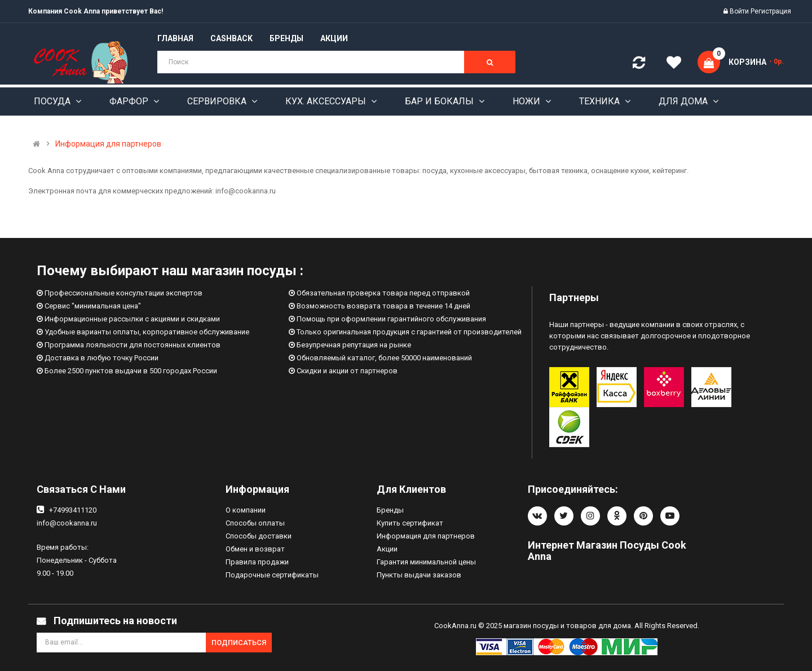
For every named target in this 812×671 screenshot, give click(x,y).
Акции (387, 549)
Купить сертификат (410, 523)
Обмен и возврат (255, 549)
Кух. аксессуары (327, 101)
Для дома (684, 101)
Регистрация (771, 11)
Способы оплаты (255, 523)
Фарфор (130, 101)
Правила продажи (257, 562)
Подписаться (239, 643)
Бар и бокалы (440, 101)
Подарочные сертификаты (272, 575)
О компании (246, 510)
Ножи (528, 101)
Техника (601, 101)
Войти (740, 11)
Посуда (53, 101)
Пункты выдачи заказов (419, 575)
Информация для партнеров (108, 144)
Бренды (390, 510)
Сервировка (218, 101)
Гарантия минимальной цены (426, 562)
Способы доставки (259, 536)
